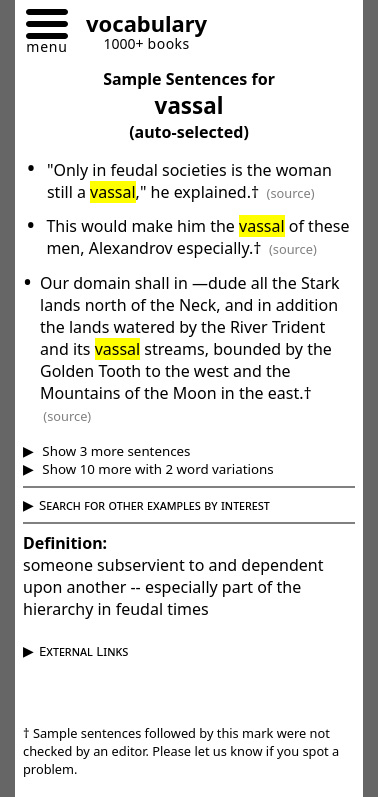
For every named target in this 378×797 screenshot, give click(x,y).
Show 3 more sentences (115, 451)
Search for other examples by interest (154, 505)
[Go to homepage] (139, 26)
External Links (83, 651)
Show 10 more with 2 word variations (156, 469)
